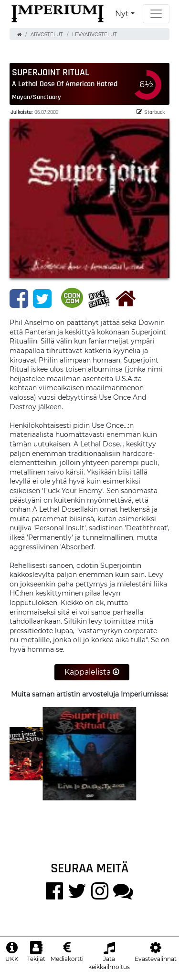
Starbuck (151, 112)
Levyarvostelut (95, 35)
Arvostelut (47, 35)
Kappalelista (92, 672)
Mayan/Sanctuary (37, 97)
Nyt (122, 14)
